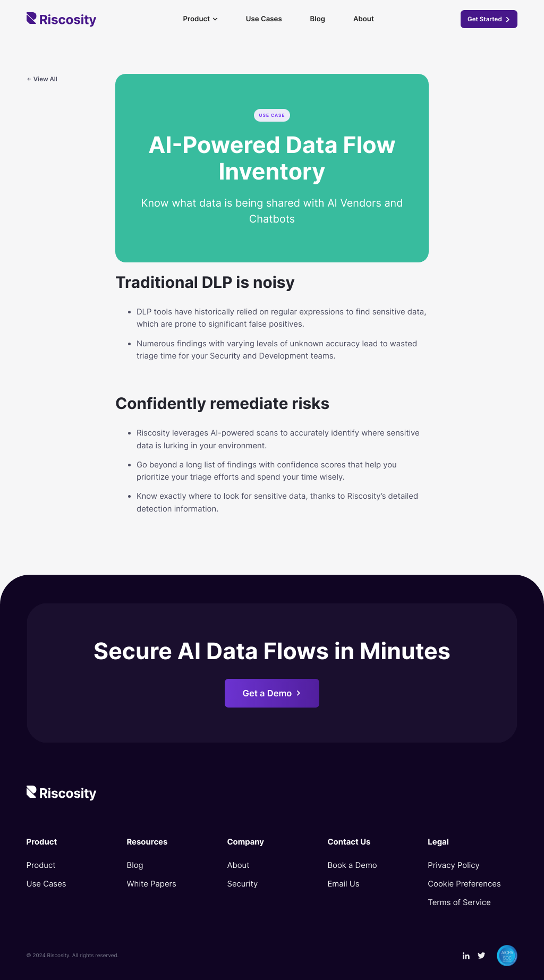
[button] (200, 19)
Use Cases (264, 19)
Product (41, 865)
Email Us (343, 884)
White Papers (152, 884)
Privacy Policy (453, 865)
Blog (318, 19)
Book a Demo (352, 865)
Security (242, 884)
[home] (62, 20)
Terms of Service (459, 902)
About (364, 19)
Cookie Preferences (464, 884)
